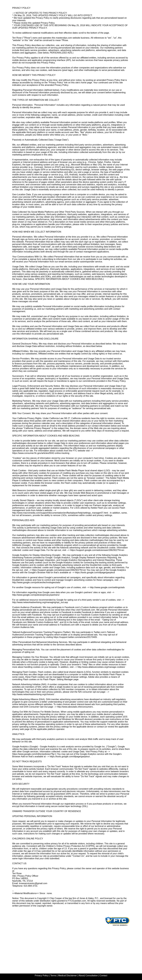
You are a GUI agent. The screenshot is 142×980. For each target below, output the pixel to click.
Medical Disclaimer (67, 976)
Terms (54, 976)
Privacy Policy (42, 976)
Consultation (92, 976)
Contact (103, 976)
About (81, 976)
